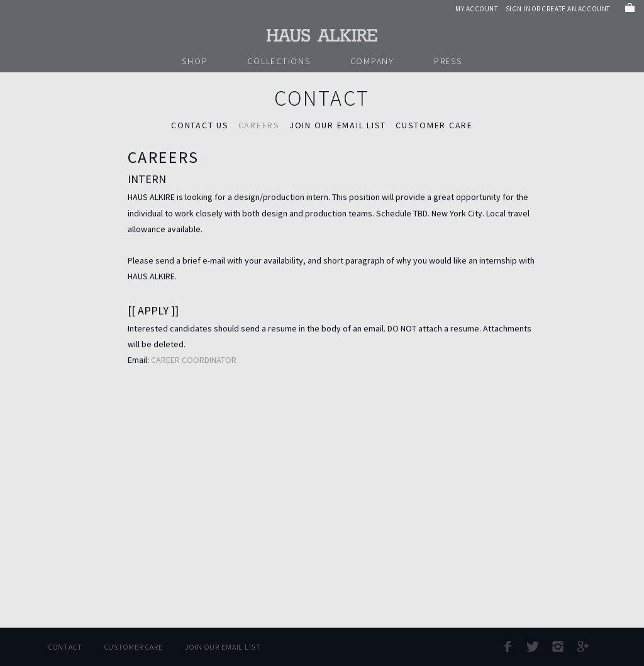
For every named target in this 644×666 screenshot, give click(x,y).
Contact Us (200, 125)
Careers (259, 125)
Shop (195, 61)
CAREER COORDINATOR (194, 361)
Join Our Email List (223, 647)
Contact (65, 647)
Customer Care (134, 647)
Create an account (575, 9)
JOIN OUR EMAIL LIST (338, 125)
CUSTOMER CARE (434, 125)
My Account (477, 9)
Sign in (518, 9)
